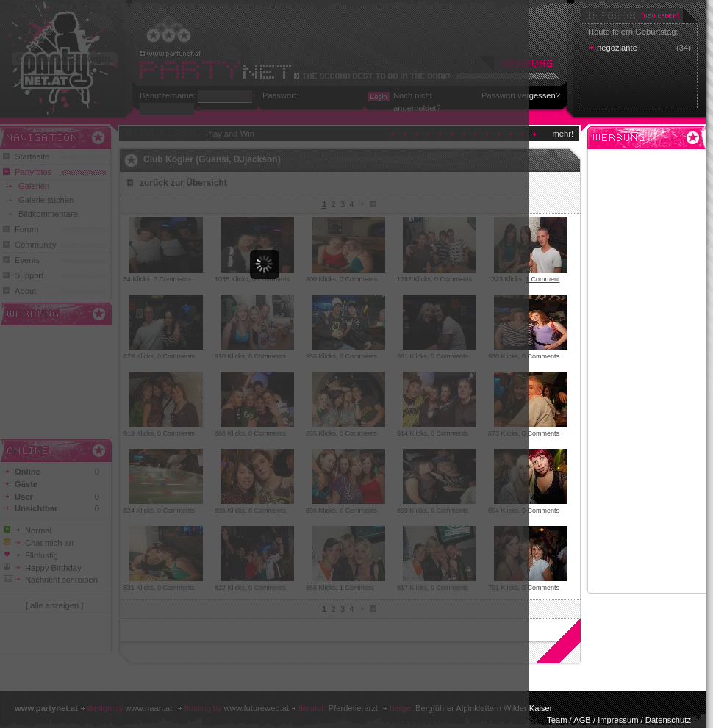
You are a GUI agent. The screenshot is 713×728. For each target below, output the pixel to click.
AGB (582, 720)
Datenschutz (668, 720)
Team (557, 720)
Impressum (618, 720)
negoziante (617, 48)
